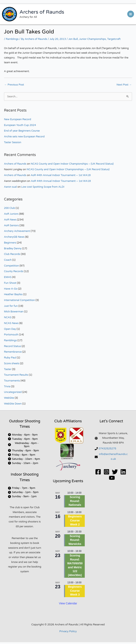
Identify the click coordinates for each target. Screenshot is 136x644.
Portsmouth (11, 335)
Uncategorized (13, 392)
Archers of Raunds (42, 12)
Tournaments (12, 381)
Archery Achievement (17, 231)
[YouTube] (112, 478)
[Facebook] (98, 472)
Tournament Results (16, 375)
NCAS (8, 317)
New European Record (18, 119)
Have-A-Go (11, 289)
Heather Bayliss (13, 294)
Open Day (10, 329)
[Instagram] (106, 472)
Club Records (12, 254)
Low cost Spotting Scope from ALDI (43, 187)
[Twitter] (115, 472)
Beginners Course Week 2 (75, 520)
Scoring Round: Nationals (75, 501)
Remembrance (13, 352)
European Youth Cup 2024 (20, 125)
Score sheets (12, 363)
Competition (11, 266)
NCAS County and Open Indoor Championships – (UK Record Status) (72, 164)
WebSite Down (13, 404)
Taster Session (13, 142)
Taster (8, 369)
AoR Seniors (11, 225)
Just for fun (11, 306)
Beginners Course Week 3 (75, 591)
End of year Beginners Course (22, 131)
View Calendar (68, 603)
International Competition (19, 300)
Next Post (124, 85)
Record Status (12, 346)
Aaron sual (10, 187)
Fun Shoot (10, 283)
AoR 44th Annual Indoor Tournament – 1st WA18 (61, 175)
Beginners (10, 243)
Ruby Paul (10, 358)
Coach (8, 260)
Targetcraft (114, 39)
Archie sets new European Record (24, 137)
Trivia (7, 386)
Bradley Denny (13, 249)
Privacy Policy (68, 631)
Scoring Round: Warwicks (75, 540)
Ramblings (12, 39)
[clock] (23, 435)
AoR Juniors (11, 214)
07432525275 (107, 449)
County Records (14, 271)
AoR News (10, 220)
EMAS (8, 277)
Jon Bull (73, 39)
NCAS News (11, 323)
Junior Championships (93, 39)
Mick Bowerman (14, 312)
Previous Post (14, 85)
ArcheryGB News (14, 237)
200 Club (9, 208)
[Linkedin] (123, 472)
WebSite (9, 398)
